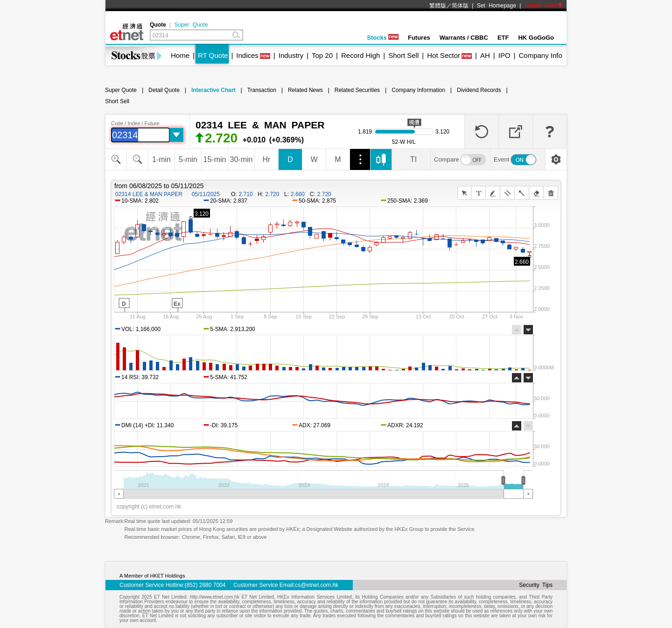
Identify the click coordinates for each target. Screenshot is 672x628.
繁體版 (438, 6)
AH (485, 55)
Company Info (540, 55)
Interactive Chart (213, 90)
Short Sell (403, 55)
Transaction (262, 90)
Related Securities (357, 90)
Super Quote (191, 25)
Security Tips (536, 585)
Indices (247, 55)
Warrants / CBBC (464, 38)
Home (180, 55)
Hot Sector (444, 55)
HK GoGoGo (536, 38)
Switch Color (544, 6)
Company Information (418, 90)
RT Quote (213, 55)
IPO (504, 55)
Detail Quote (164, 90)
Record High (360, 55)
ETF (503, 38)
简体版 (460, 6)
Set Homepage (497, 6)
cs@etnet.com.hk (317, 585)
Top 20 (322, 55)
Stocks (383, 38)
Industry (291, 55)
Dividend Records (479, 90)
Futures (419, 38)
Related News (305, 90)
